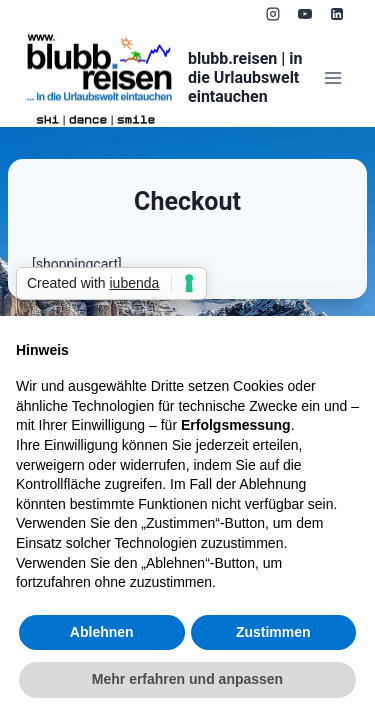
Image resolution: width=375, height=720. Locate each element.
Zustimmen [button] (273, 632)
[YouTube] (305, 14)
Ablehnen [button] (102, 632)
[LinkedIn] (337, 14)
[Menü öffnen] (332, 77)
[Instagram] (273, 14)
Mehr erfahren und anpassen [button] (187, 679)
